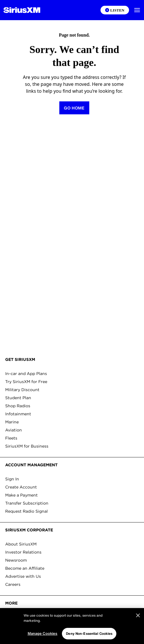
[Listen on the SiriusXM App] (115, 10)
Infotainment (18, 414)
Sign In (12, 479)
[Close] (138, 624)
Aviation (14, 430)
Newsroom (16, 560)
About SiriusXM (21, 544)
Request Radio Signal (26, 511)
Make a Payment (21, 495)
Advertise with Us (23, 576)
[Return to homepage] (74, 108)
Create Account (21, 487)
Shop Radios (18, 406)
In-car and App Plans (26, 374)
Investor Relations (23, 552)
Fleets (11, 438)
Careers (13, 584)
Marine (12, 422)
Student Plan (18, 398)
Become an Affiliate (25, 568)
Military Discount (22, 390)
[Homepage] (22, 10)
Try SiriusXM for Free (26, 382)
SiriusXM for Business (27, 446)
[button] (137, 10)
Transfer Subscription (27, 503)
